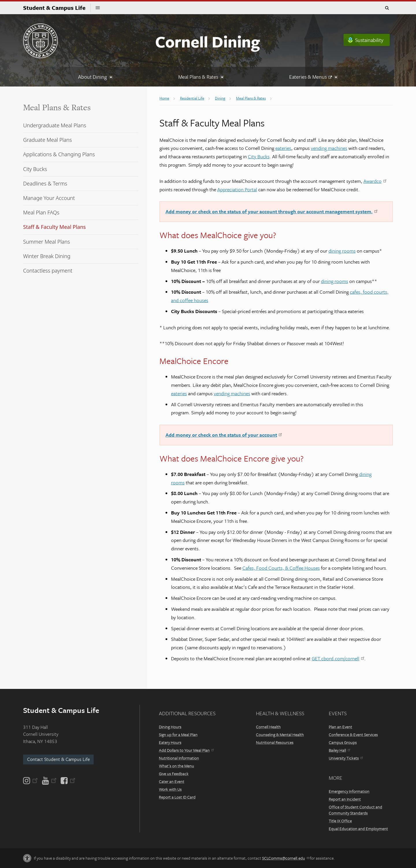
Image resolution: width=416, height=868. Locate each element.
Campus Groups (343, 742)
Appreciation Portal (237, 189)
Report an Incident (345, 799)
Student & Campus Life (57, 8)
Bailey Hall (339, 750)
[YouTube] (49, 781)
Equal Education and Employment (358, 829)
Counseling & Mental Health (280, 734)
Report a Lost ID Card (177, 797)
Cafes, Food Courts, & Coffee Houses (281, 568)
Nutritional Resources (275, 742)
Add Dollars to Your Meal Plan (186, 750)
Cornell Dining (208, 41)
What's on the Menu (177, 766)
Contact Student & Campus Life (58, 759)
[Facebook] (68, 781)
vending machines (329, 148)
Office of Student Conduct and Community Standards (355, 810)
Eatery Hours (170, 742)
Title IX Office (340, 821)
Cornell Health (268, 727)
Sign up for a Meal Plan (178, 734)
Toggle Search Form (387, 8)
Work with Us (170, 789)
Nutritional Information (179, 758)
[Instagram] (31, 781)
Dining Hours (170, 727)
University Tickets (346, 758)
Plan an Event (340, 727)
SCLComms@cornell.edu (286, 858)
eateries (283, 148)
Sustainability (369, 40)
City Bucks (259, 156)
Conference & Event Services (353, 734)
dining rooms (342, 251)
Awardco (375, 181)
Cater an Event (172, 781)
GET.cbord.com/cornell (338, 658)
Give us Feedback (174, 774)
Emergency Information (349, 791)
